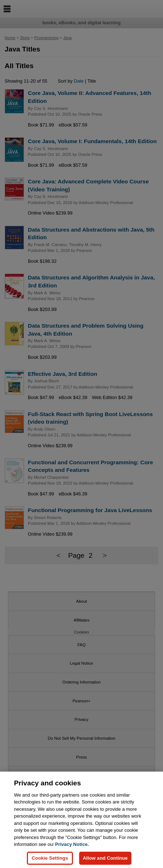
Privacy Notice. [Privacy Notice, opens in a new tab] (72, 849)
